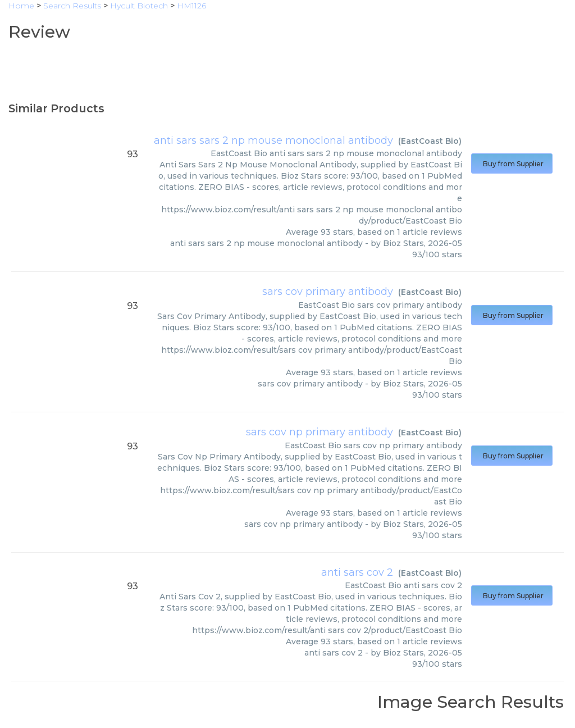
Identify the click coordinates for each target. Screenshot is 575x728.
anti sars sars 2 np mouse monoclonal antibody (273, 140)
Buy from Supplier (512, 164)
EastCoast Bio (430, 141)
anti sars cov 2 (357, 572)
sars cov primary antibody (328, 292)
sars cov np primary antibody (320, 432)
